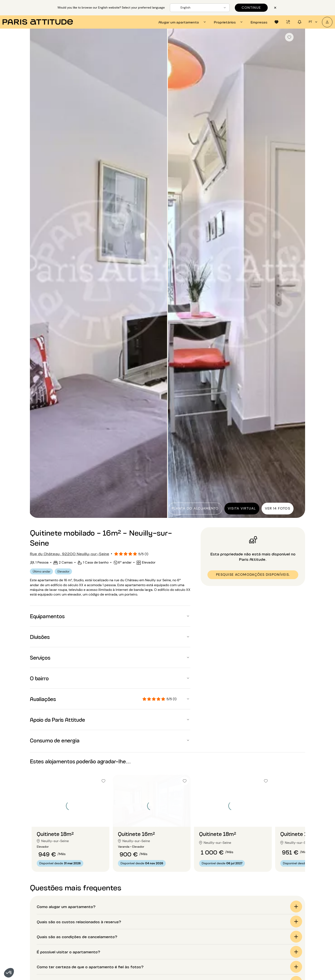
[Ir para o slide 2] (71, 818)
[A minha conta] (327, 22)
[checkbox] (289, 37)
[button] (9, 973)
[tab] (183, 22)
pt (314, 22)
